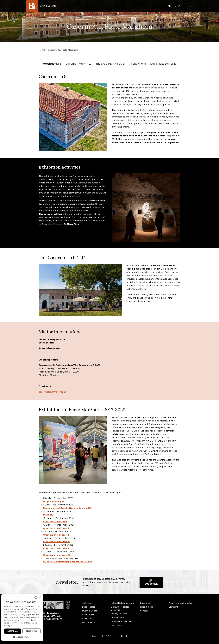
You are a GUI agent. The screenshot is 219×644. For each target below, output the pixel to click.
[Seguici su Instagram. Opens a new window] (94, 636)
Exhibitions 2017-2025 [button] (164, 64)
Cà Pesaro (87, 618)
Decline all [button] (32, 631)
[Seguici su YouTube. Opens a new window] (124, 636)
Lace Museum (117, 618)
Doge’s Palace (89, 607)
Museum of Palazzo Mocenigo (120, 608)
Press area (145, 603)
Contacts (144, 611)
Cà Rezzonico (88, 614)
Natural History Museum (122, 603)
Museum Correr (90, 611)
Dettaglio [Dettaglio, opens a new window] (8, 626)
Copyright (173, 607)
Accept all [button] (13, 631)
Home (42, 50)
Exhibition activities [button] (79, 64)
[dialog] (22, 618)
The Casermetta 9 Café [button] (111, 64)
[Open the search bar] (170, 6)
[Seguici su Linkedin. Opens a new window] (109, 636)
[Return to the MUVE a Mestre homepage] (41, 6)
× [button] (39, 597)
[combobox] (36, 598)
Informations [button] (138, 64)
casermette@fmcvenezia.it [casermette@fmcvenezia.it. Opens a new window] (53, 392)
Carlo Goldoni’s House (121, 621)
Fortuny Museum (119, 614)
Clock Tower (116, 625)
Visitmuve (87, 603)
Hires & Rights (147, 607)
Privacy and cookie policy (180, 603)
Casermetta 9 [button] (53, 64)
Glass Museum (89, 622)
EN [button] (179, 6)
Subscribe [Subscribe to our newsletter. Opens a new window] (151, 583)
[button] (191, 6)
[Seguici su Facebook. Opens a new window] (101, 636)
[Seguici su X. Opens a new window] (116, 636)
